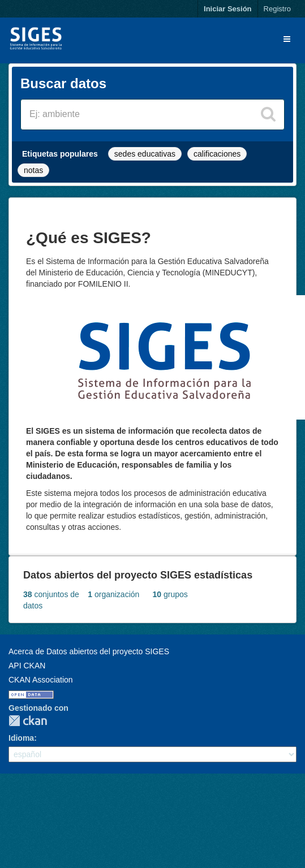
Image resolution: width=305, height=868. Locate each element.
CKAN (28, 721)
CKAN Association (41, 680)
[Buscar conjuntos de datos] (152, 115)
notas (33, 170)
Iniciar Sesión (228, 9)
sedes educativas (145, 154)
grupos (170, 594)
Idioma (21, 738)
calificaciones (217, 154)
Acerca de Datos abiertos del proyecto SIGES (89, 651)
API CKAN (27, 666)
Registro (277, 9)
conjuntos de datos (51, 600)
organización (113, 594)
